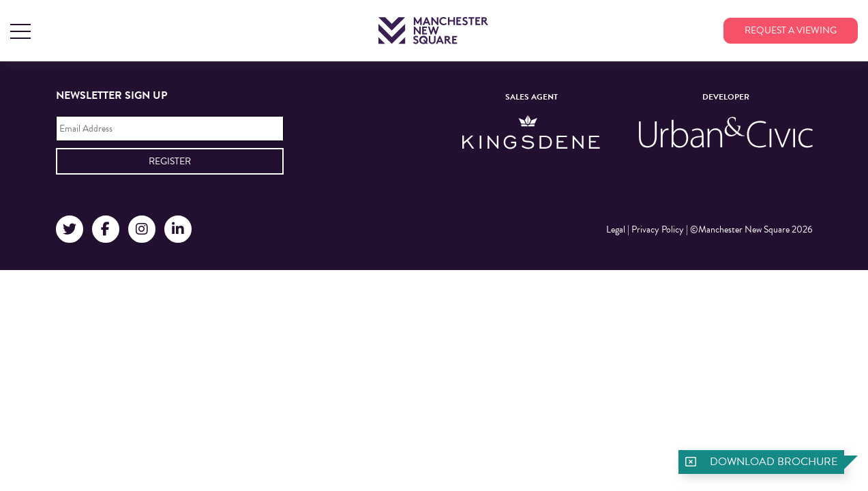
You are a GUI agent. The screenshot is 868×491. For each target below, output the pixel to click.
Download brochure (774, 462)
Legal (616, 229)
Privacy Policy (658, 229)
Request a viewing (791, 30)
